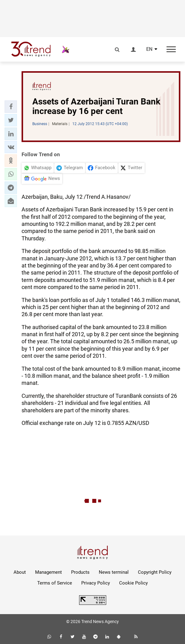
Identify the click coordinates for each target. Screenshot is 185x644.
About (20, 572)
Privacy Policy (96, 583)
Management (48, 572)
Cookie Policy (133, 583)
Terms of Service (55, 583)
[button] (11, 107)
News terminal (114, 572)
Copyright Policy (155, 572)
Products (80, 572)
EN (149, 49)
